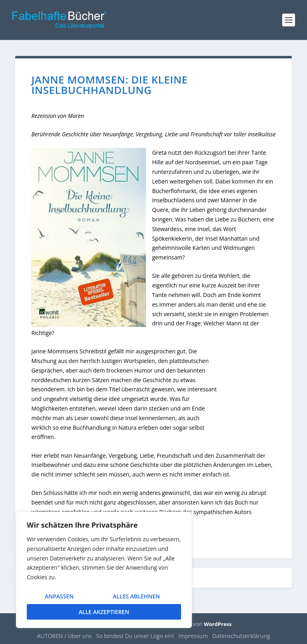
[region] (104, 570)
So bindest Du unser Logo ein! (135, 636)
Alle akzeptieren (104, 612)
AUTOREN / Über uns (65, 636)
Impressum (193, 636)
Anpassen (59, 596)
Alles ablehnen (136, 596)
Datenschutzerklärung (241, 636)
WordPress (218, 624)
